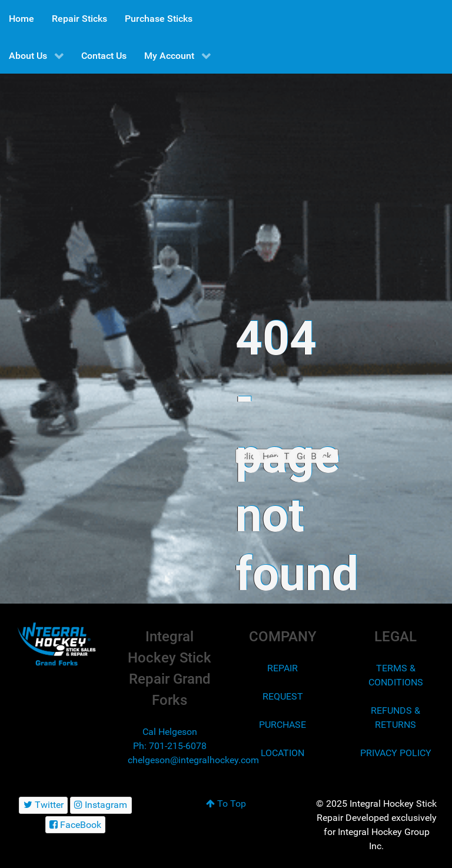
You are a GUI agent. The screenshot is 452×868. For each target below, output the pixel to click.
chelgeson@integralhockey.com (193, 760)
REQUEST (283, 696)
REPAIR (282, 668)
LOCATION (282, 753)
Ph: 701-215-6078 (170, 746)
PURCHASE (282, 725)
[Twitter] (43, 805)
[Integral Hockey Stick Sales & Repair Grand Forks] (56, 644)
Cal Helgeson (170, 732)
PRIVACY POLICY (396, 753)
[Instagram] (101, 805)
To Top (226, 804)
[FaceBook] (76, 825)
